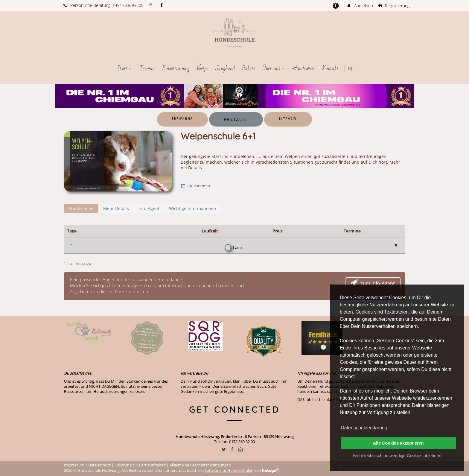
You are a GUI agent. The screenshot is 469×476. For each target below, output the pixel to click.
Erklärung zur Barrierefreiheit (140, 465)
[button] (350, 69)
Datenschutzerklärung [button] (364, 428)
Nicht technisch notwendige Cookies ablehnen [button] (397, 456)
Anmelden (360, 6)
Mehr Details (116, 208)
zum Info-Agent (373, 283)
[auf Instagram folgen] (151, 5)
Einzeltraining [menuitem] (176, 69)
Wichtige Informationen (193, 208)
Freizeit (236, 119)
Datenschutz (99, 465)
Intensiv (288, 119)
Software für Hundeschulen (229, 470)
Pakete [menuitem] (249, 69)
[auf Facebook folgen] (162, 5)
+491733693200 (128, 5)
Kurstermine (81, 208)
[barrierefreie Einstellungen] (336, 6)
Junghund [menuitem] (225, 69)
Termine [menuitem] (147, 69)
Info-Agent (149, 208)
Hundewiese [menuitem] (304, 69)
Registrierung (394, 6)
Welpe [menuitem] (203, 69)
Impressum (74, 465)
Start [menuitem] (125, 69)
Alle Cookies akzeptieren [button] (398, 443)
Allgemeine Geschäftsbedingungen (200, 465)
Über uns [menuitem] (274, 69)
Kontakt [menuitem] (331, 69)
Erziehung (182, 119)
